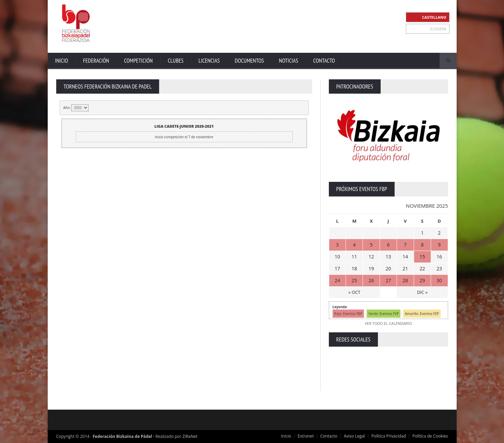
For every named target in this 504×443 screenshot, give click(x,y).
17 (337, 268)
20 (388, 268)
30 (439, 280)
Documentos (249, 61)
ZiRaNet (190, 436)
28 (405, 280)
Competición (138, 61)
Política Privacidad (389, 436)
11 (354, 257)
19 (371, 268)
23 (439, 268)
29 (422, 280)
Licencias (209, 61)
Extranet (306, 436)
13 (388, 257)
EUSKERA (438, 29)
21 (405, 268)
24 (337, 280)
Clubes (175, 61)
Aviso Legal (354, 436)
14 (405, 257)
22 (422, 268)
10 (337, 257)
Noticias (289, 61)
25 (354, 280)
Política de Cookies (430, 436)
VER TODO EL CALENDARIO (388, 323)
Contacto (324, 61)
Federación (96, 61)
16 (439, 257)
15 (422, 257)
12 (371, 257)
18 (354, 268)
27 (388, 280)
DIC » (422, 292)
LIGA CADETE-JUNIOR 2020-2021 (184, 126)
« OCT (354, 292)
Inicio (62, 61)
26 (371, 280)
